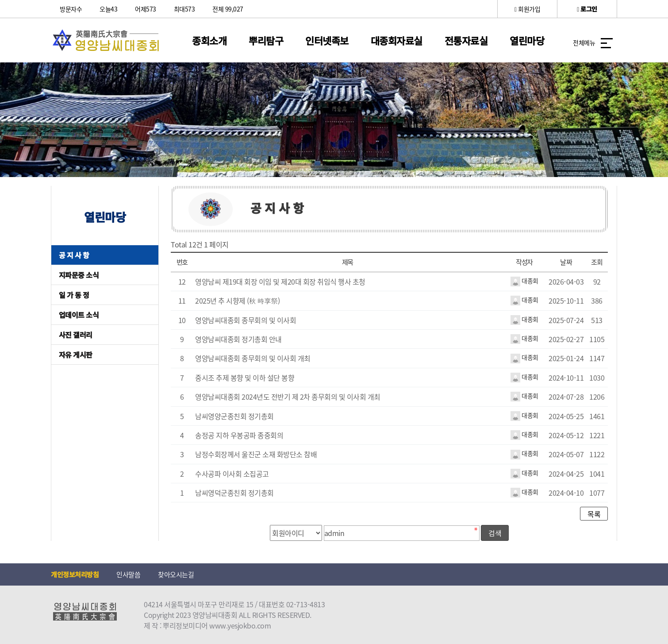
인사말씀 (128, 575)
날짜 (566, 262)
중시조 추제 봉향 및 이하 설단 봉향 (245, 378)
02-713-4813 (306, 604)
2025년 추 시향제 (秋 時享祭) (238, 301)
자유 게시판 (76, 355)
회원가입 (527, 9)
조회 (597, 262)
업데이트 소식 (79, 315)
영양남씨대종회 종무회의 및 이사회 (246, 320)
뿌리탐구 (266, 40)
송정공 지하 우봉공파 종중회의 (239, 435)
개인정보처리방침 (75, 574)
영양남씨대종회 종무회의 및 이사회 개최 (253, 358)
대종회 (524, 281)
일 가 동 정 (74, 295)
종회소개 (209, 40)
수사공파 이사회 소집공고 (232, 474)
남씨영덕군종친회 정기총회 (234, 493)
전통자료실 (466, 40)
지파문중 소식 (79, 275)
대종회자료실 (397, 40)
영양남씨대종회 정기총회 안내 (238, 339)
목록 (594, 514)
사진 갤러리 (76, 335)
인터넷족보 (327, 40)
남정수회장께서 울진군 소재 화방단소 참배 (256, 454)
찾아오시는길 (176, 575)
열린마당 (527, 40)
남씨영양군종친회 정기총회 (234, 416)
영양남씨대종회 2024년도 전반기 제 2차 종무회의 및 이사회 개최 (288, 397)
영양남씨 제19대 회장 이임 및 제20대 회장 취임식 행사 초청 (280, 282)
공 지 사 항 (74, 255)
